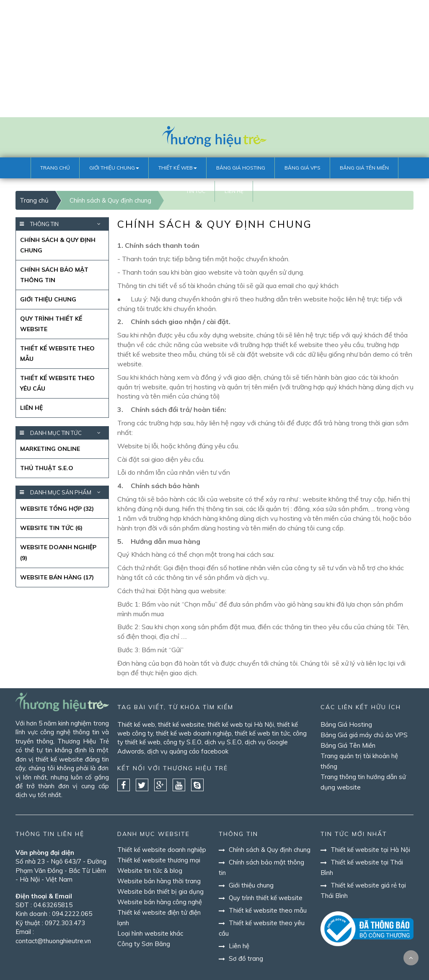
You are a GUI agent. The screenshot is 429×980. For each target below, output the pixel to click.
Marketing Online (50, 449)
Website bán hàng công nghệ (160, 902)
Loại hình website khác (150, 933)
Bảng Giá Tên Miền (348, 745)
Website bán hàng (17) (57, 577)
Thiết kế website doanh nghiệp (162, 850)
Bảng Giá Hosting (346, 724)
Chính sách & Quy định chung (58, 245)
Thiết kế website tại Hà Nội (369, 850)
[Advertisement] (214, 59)
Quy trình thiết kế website (51, 324)
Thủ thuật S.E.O (47, 468)
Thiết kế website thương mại (159, 860)
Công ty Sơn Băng (144, 944)
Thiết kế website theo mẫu (57, 354)
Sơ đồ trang (244, 958)
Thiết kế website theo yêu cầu (57, 383)
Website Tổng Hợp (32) (57, 509)
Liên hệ (31, 408)
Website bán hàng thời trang (159, 881)
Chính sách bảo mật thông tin (54, 275)
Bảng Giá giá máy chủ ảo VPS (364, 735)
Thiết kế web (136, 724)
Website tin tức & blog (150, 871)
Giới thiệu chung (48, 299)
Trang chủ (34, 200)
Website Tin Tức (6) (51, 528)
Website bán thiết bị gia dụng (160, 891)
